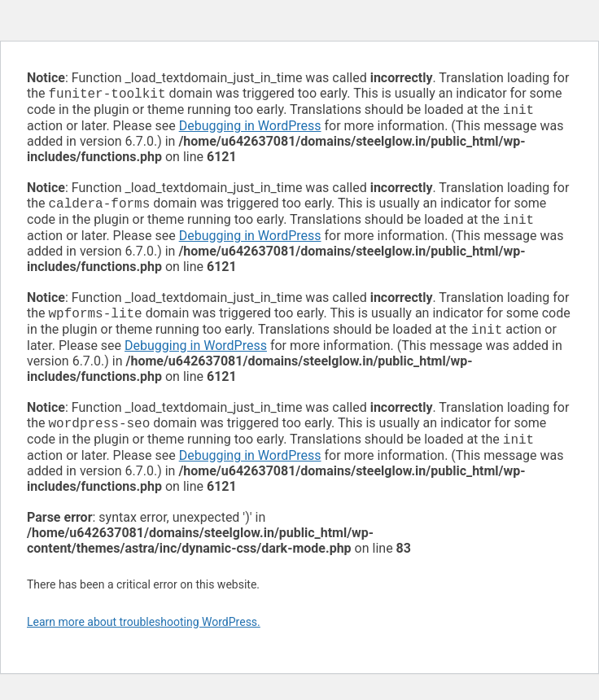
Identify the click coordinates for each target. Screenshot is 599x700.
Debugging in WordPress (250, 129)
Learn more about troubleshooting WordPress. (144, 635)
